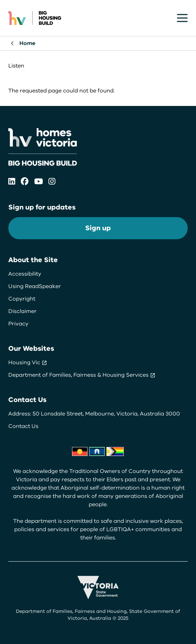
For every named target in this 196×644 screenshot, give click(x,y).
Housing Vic (28, 363)
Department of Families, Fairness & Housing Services (82, 375)
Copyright (22, 299)
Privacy (18, 324)
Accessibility (25, 274)
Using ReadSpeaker (35, 286)
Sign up (98, 228)
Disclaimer (23, 311)
